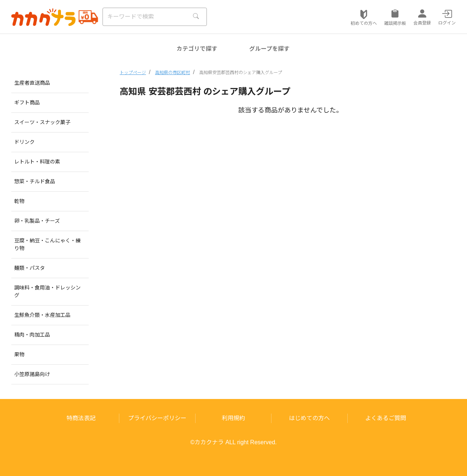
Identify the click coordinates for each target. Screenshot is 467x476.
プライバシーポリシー (157, 418)
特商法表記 (81, 418)
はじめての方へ (309, 418)
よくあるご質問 (386, 418)
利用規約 (233, 418)
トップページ (133, 73)
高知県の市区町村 (173, 73)
